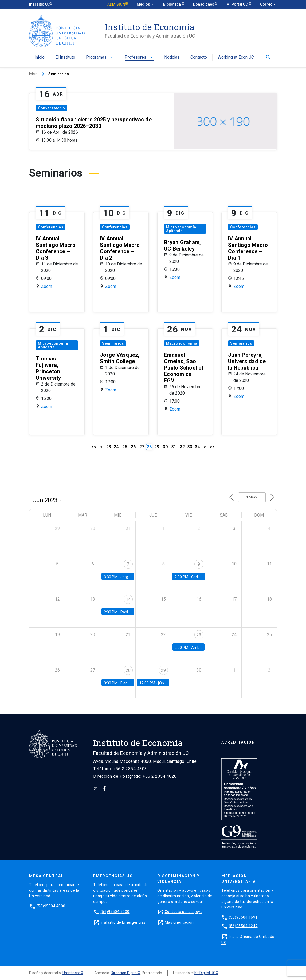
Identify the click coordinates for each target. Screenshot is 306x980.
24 (116, 447)
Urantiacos (72, 973)
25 (125, 447)
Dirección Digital (124, 973)
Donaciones (204, 4)
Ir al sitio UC (40, 4)
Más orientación (179, 922)
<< (94, 447)
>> (212, 447)
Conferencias (51, 227)
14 (128, 599)
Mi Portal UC (238, 4)
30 (165, 447)
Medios (146, 5)
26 (133, 447)
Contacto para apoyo (184, 912)
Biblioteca (172, 4)
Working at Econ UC (236, 57)
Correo (268, 5)
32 (182, 447)
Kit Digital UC (205, 973)
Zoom (47, 286)
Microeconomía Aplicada (181, 229)
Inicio (40, 57)
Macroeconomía (182, 343)
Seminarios (113, 343)
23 (109, 447)
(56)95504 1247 (243, 926)
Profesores (139, 57)
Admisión (116, 4)
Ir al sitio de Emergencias (123, 922)
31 (174, 447)
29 (157, 447)
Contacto (199, 57)
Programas (100, 57)
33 (190, 447)
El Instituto (65, 57)
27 (142, 447)
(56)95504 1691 (243, 917)
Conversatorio (52, 108)
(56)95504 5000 (115, 912)
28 (128, 670)
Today (252, 497)
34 (197, 447)
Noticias (172, 57)
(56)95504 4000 (51, 906)
